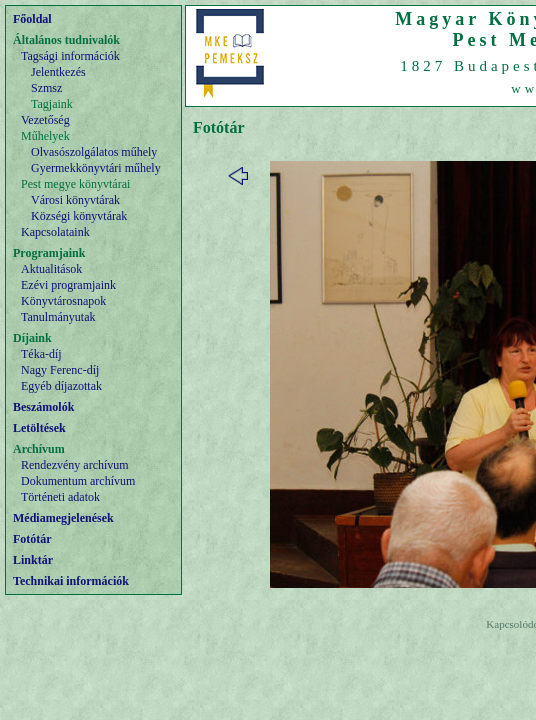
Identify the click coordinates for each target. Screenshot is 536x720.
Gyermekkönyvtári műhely (96, 168)
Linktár (33, 560)
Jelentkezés (58, 72)
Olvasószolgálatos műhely (94, 152)
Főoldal (32, 19)
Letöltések (39, 428)
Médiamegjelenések (63, 518)
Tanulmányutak (58, 317)
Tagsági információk (70, 56)
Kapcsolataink (55, 232)
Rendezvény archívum (75, 465)
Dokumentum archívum (78, 481)
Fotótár (32, 539)
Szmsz (46, 88)
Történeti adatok (60, 497)
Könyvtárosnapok (63, 301)
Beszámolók (43, 407)
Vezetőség (45, 120)
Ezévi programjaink (68, 285)
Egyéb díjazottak (61, 386)
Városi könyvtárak (75, 200)
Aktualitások (51, 269)
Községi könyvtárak (79, 216)
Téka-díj (41, 354)
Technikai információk (71, 581)
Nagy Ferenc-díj (60, 370)
